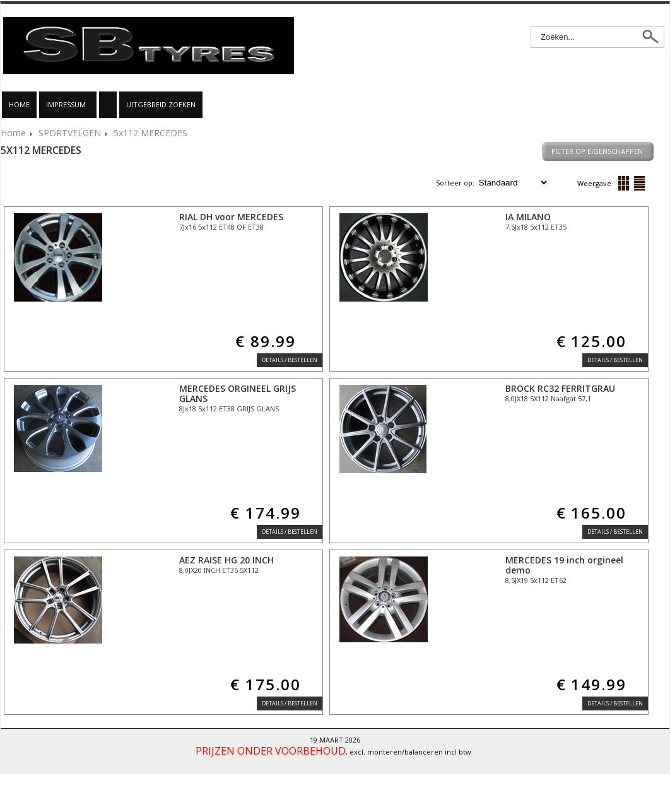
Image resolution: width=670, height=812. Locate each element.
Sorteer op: (456, 183)
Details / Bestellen (290, 360)
